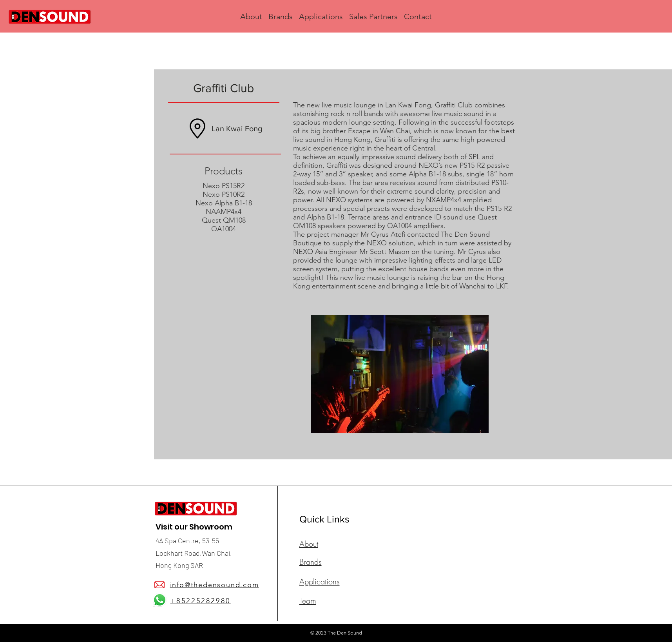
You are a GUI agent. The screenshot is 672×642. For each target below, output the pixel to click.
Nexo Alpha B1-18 (224, 203)
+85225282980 (201, 601)
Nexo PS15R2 (224, 186)
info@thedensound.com (215, 585)
